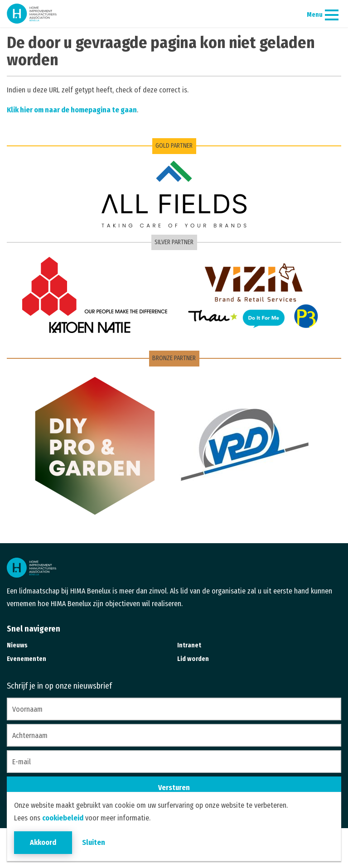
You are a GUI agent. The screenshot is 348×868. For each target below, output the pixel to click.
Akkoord (43, 842)
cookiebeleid (63, 818)
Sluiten (94, 842)
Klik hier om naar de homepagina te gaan (72, 110)
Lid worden (193, 659)
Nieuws (17, 645)
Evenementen (27, 659)
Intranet (189, 645)
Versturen (174, 788)
